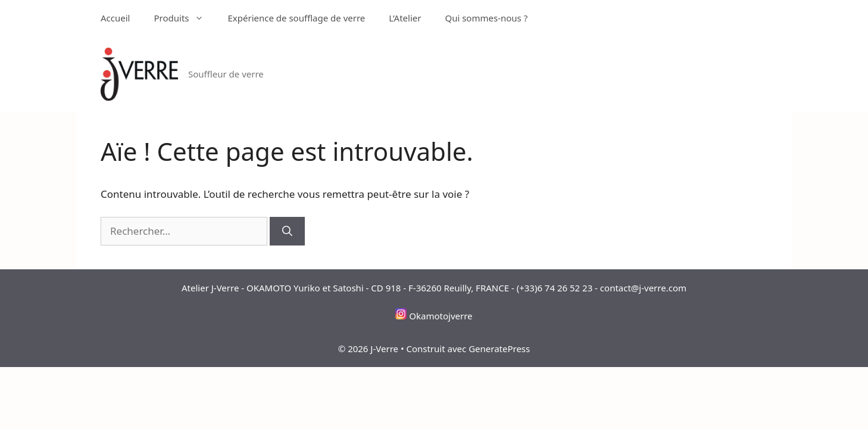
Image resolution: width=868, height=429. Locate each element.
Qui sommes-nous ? (486, 18)
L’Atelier (405, 18)
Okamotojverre (441, 316)
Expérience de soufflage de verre (296, 18)
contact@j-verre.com (643, 288)
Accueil (115, 18)
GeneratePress (499, 349)
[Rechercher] (287, 231)
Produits (185, 18)
